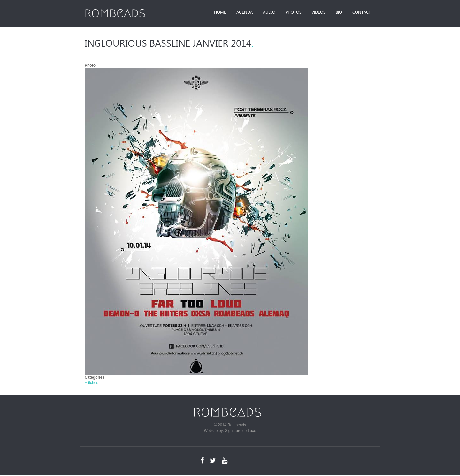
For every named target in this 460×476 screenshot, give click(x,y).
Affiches (91, 384)
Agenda (235, 13)
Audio (261, 13)
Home (209, 13)
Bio (336, 13)
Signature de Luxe (240, 432)
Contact (361, 13)
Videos (314, 13)
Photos (287, 13)
